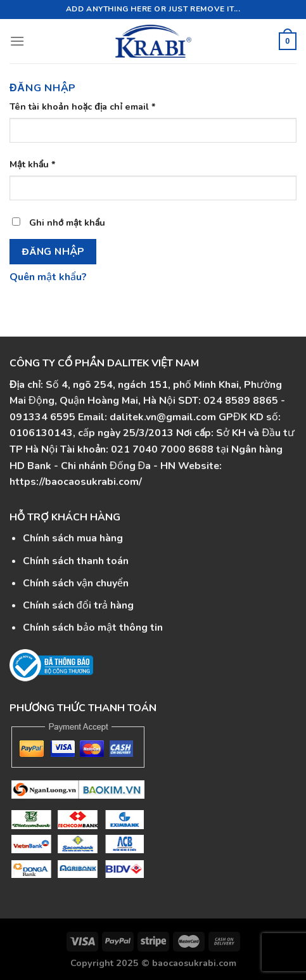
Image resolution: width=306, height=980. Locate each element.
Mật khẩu (33, 164)
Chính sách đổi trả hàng (78, 605)
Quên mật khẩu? (48, 277)
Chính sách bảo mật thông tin (93, 628)
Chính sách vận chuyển (76, 583)
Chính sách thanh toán (76, 561)
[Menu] (17, 41)
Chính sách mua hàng (73, 538)
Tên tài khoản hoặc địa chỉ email (83, 106)
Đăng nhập (53, 251)
